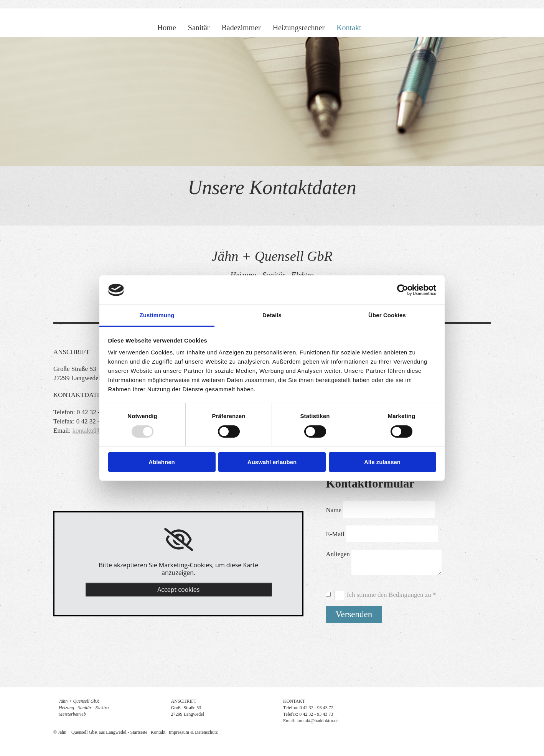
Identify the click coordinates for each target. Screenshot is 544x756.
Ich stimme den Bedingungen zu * (392, 595)
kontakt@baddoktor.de (317, 721)
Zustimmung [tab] (157, 315)
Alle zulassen (382, 462)
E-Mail (335, 534)
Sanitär (199, 28)
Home (167, 28)
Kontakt (349, 28)
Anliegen (338, 554)
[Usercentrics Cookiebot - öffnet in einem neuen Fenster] (403, 290)
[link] (179, 540)
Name (334, 510)
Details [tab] (272, 315)
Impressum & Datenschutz (193, 732)
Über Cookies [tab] (387, 315)
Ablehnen (162, 462)
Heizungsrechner (299, 28)
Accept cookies (178, 590)
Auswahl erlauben (272, 462)
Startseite (139, 732)
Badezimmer (241, 28)
